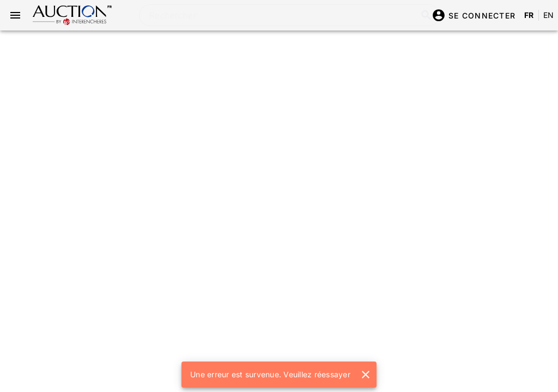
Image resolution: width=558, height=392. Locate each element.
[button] (366, 375)
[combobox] (272, 15)
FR (529, 15)
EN (549, 15)
